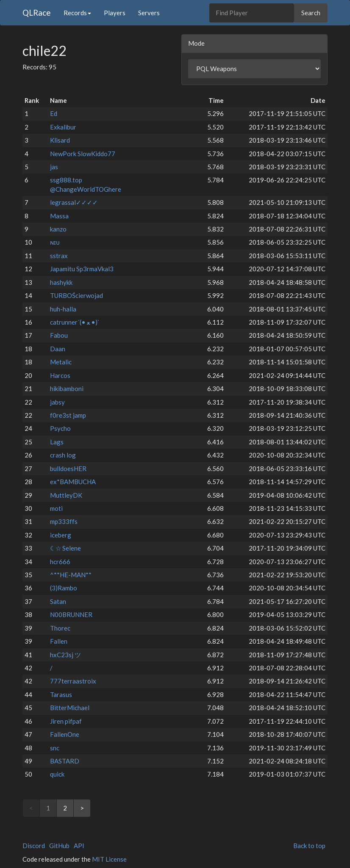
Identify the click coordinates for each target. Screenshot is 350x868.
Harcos (60, 375)
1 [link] (48, 808)
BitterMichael (70, 708)
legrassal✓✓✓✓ (74, 202)
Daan (58, 349)
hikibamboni (67, 389)
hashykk (61, 282)
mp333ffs (64, 521)
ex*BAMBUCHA (73, 482)
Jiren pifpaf (66, 721)
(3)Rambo (64, 588)
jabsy (57, 402)
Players (115, 13)
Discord (34, 846)
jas (54, 167)
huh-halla (63, 309)
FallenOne (65, 734)
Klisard (60, 140)
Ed (54, 113)
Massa (59, 216)
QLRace (37, 12)
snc (55, 748)
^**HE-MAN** (71, 575)
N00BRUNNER (71, 614)
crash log (63, 455)
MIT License (109, 859)
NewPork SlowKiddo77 (83, 154)
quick (57, 774)
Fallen (59, 641)
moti (56, 508)
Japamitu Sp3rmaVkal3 (82, 269)
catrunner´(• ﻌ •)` (75, 322)
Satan (58, 601)
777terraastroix (73, 681)
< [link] (31, 808)
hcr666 (60, 562)
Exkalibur (63, 127)
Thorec (60, 628)
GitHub (59, 846)
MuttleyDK (66, 495)
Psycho (60, 428)
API (79, 846)
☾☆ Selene (65, 548)
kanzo (58, 229)
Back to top (309, 846)
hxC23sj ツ (65, 655)
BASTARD (65, 761)
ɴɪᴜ (55, 242)
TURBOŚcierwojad (76, 295)
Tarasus (61, 694)
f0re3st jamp (68, 415)
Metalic (61, 362)
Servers (149, 13)
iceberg (61, 535)
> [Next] (82, 808)
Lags (57, 442)
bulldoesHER (68, 468)
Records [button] (77, 13)
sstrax (59, 256)
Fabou (59, 335)
